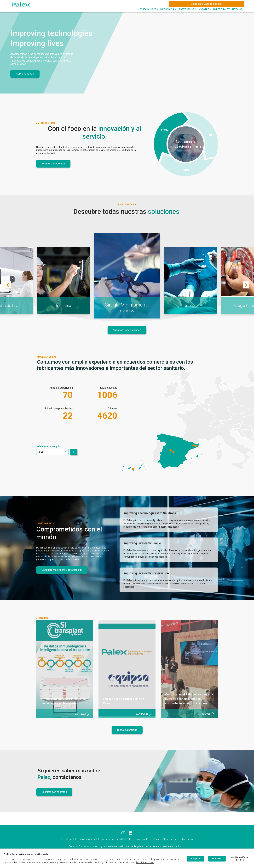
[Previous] (8, 285)
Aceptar (196, 859)
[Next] (246, 285)
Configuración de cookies (240, 859)
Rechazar (217, 859)
